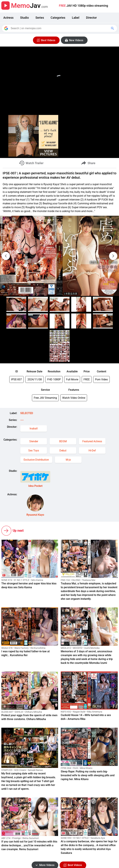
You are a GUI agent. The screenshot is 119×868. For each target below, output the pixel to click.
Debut (63, 451)
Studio (24, 18)
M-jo (68, 460)
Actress (8, 18)
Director (91, 18)
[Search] (60, 28)
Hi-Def (92, 451)
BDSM (63, 441)
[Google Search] (113, 28)
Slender (34, 441)
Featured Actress (92, 441)
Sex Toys (34, 451)
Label (76, 18)
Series (40, 18)
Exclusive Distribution (36, 460)
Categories (58, 18)
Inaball (34, 428)
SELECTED (27, 413)
